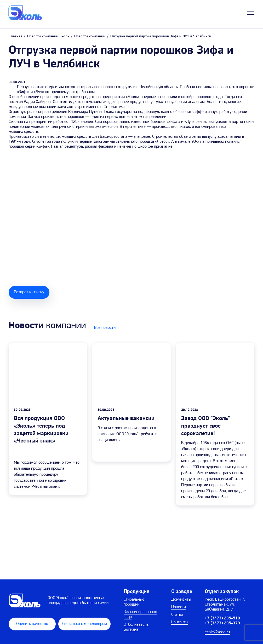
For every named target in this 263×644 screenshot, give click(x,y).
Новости (179, 607)
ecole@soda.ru (217, 632)
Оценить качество (32, 624)
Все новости (105, 328)
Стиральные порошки (134, 602)
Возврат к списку (29, 292)
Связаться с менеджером (85, 624)
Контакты (180, 622)
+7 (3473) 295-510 (222, 618)
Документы (181, 600)
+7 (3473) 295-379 (222, 623)
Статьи (177, 615)
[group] (48, 419)
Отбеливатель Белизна (136, 627)
